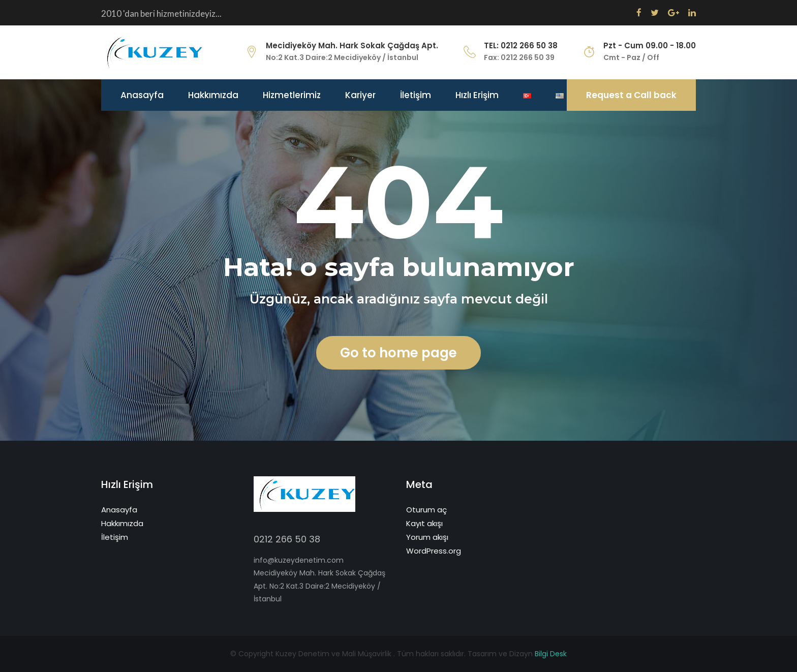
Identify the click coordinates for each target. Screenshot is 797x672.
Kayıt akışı (424, 523)
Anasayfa (142, 95)
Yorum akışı (427, 537)
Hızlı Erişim (477, 95)
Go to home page (398, 353)
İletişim (416, 95)
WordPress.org (434, 551)
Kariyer (360, 95)
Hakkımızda (213, 95)
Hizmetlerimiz (292, 95)
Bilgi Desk (551, 654)
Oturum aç (426, 510)
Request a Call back (631, 95)
